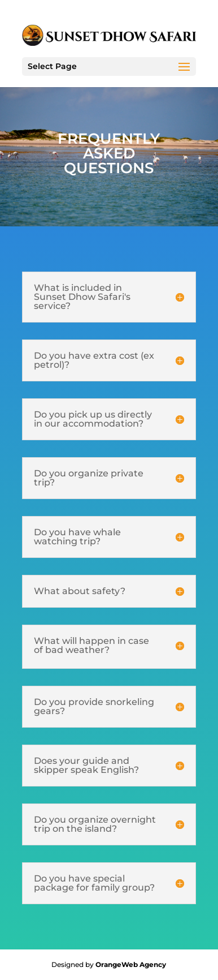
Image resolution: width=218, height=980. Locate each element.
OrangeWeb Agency (131, 964)
